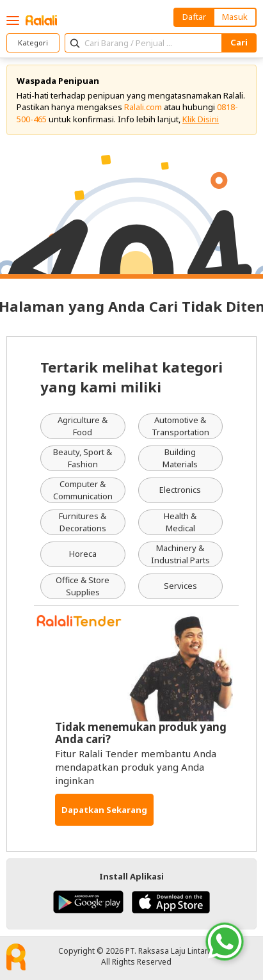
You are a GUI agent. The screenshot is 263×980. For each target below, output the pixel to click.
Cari (239, 42)
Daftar (194, 17)
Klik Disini (201, 119)
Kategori (33, 43)
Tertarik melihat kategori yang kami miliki (131, 377)
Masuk (235, 17)
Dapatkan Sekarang (104, 810)
